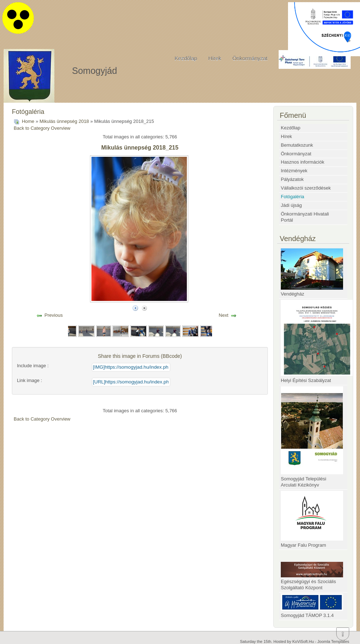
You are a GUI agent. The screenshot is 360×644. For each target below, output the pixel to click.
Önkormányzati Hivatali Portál (305, 217)
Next (224, 315)
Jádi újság (291, 205)
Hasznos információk (303, 162)
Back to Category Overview (42, 128)
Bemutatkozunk (297, 145)
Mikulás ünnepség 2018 (64, 121)
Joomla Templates (333, 641)
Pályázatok (292, 179)
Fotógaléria (292, 197)
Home (28, 121)
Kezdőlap (186, 58)
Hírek (215, 58)
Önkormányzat (250, 58)
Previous (54, 315)
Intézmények (294, 171)
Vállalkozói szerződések (306, 188)
